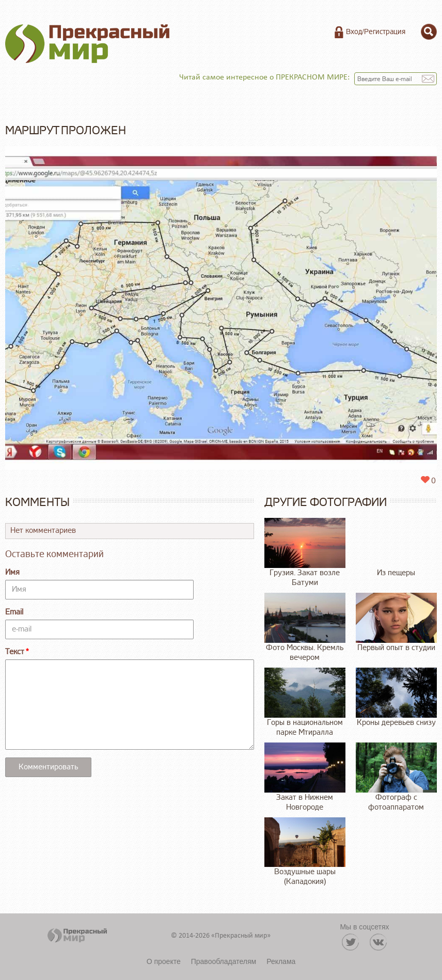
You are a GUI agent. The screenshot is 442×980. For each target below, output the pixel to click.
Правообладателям (224, 961)
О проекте (164, 961)
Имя (12, 572)
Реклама (281, 961)
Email (14, 612)
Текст (15, 652)
